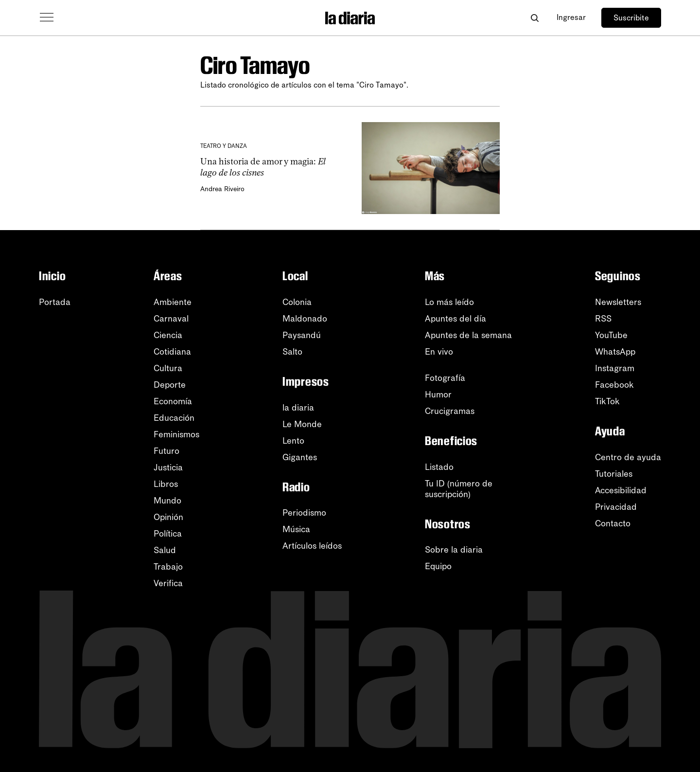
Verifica (168, 583)
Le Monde (302, 424)
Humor (438, 395)
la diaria (298, 408)
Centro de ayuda (628, 457)
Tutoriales (614, 474)
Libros (166, 484)
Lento (293, 441)
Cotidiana (172, 352)
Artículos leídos (312, 546)
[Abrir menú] (47, 18)
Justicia (168, 467)
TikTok (607, 401)
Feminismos (176, 434)
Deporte (170, 385)
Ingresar (571, 17)
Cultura (168, 368)
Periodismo (304, 513)
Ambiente (173, 302)
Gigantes (300, 457)
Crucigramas (450, 411)
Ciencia (168, 335)
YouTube (611, 335)
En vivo (439, 352)
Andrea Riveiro (222, 189)
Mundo (167, 501)
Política (168, 534)
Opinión (168, 517)
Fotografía (445, 378)
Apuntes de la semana (468, 335)
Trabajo (168, 567)
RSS (603, 319)
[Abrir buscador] (534, 18)
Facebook (614, 385)
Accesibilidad (621, 490)
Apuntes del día (455, 319)
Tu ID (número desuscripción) (459, 489)
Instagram (615, 368)
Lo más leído (449, 302)
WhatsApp (615, 352)
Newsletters (618, 302)
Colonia (297, 302)
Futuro (166, 451)
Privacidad (616, 507)
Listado (439, 467)
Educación (174, 418)
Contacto (613, 523)
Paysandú (302, 335)
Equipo (438, 566)
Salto (292, 352)
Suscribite (631, 18)
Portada (55, 302)
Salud (165, 550)
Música (296, 529)
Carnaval (171, 319)
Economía (173, 401)
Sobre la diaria (454, 550)
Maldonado (305, 319)
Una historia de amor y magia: (263, 167)
